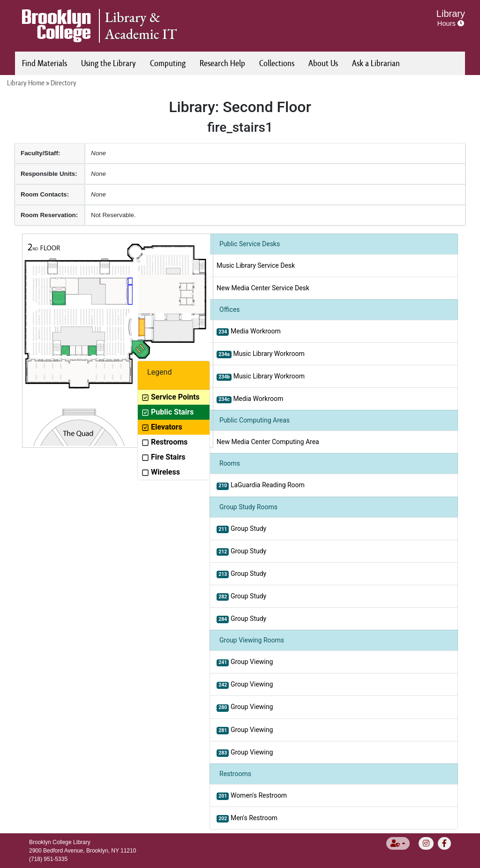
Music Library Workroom (261, 354)
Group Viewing (245, 662)
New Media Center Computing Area (268, 442)
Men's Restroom (247, 818)
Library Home (26, 83)
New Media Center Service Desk (263, 288)
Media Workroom (249, 332)
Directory (64, 83)
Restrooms (165, 442)
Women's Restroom (252, 796)
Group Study (241, 529)
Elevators (162, 427)
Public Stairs (168, 412)
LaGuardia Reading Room (261, 485)
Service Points (171, 397)
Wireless (161, 472)
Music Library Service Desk (256, 265)
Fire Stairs (163, 457)
